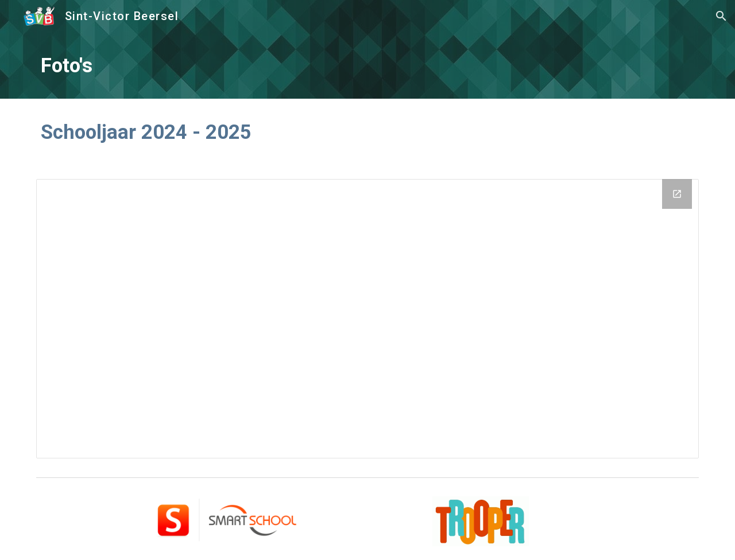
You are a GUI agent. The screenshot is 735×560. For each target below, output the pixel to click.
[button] (721, 16)
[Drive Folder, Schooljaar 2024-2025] (367, 319)
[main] (367, 65)
